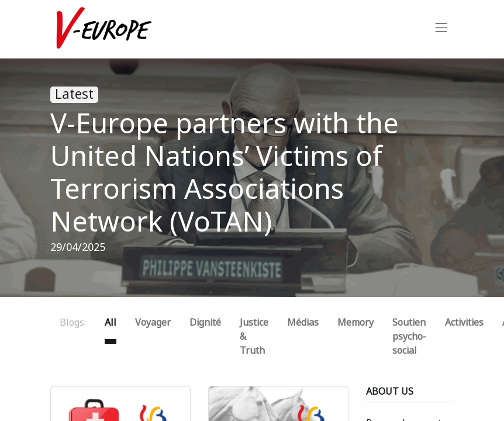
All (111, 322)
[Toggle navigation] (441, 29)
